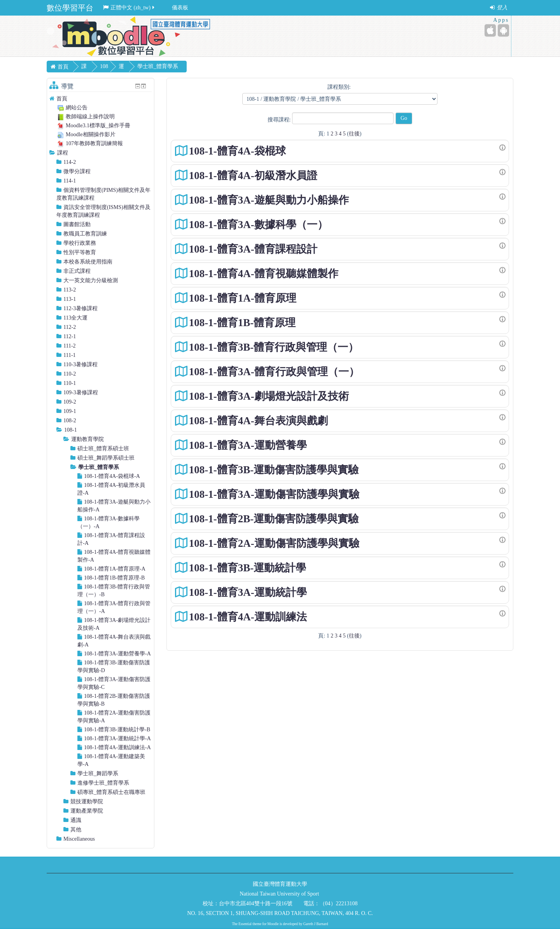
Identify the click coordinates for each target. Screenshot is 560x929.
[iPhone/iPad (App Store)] (490, 30)
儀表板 (180, 8)
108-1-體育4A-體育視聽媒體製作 (264, 274)
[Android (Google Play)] (503, 30)
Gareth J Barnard (316, 924)
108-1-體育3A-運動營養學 (248, 445)
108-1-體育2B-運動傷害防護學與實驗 (274, 519)
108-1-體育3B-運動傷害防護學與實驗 (274, 470)
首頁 (62, 99)
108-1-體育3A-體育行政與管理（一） (274, 372)
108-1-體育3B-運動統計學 (248, 568)
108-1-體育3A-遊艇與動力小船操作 (269, 200)
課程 (63, 153)
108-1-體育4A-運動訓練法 (248, 617)
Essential (245, 924)
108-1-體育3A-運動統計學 (248, 592)
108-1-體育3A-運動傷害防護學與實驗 (274, 494)
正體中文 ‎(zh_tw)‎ (129, 8)
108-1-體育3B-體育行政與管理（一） (274, 347)
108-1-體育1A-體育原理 (243, 298)
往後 (354, 134)
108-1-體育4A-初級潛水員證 (253, 176)
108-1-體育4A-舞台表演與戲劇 (258, 421)
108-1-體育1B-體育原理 (242, 323)
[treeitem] (101, 99)
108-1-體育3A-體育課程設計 (253, 249)
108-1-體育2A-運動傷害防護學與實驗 (274, 543)
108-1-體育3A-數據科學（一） (258, 225)
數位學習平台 (70, 8)
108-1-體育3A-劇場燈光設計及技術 (269, 396)
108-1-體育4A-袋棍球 (237, 151)
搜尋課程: (280, 120)
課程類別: (339, 87)
